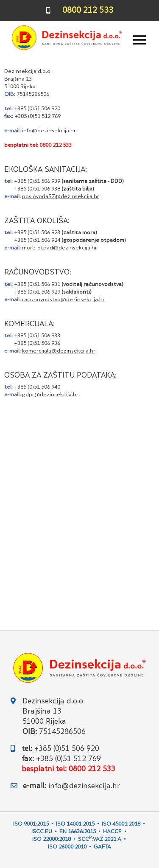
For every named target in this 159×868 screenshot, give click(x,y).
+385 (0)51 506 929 (37, 292)
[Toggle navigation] (139, 40)
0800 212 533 (88, 11)
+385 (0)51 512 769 (38, 117)
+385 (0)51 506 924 (37, 241)
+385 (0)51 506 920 (37, 109)
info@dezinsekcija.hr (84, 787)
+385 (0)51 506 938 (37, 189)
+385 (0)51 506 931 (37, 285)
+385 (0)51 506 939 (37, 182)
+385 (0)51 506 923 (37, 233)
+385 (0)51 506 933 (37, 336)
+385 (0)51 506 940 (37, 387)
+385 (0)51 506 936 (37, 344)
